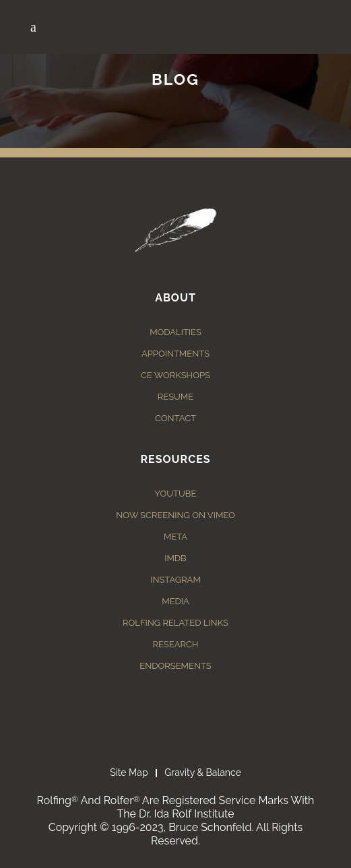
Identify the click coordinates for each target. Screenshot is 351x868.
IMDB (175, 558)
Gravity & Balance (203, 772)
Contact (175, 418)
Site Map (129, 772)
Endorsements (175, 666)
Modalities (175, 332)
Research (176, 644)
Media (175, 601)
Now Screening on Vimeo (175, 515)
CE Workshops (175, 375)
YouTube (176, 494)
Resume (175, 397)
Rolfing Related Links (175, 623)
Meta (175, 537)
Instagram (175, 580)
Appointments (175, 354)
